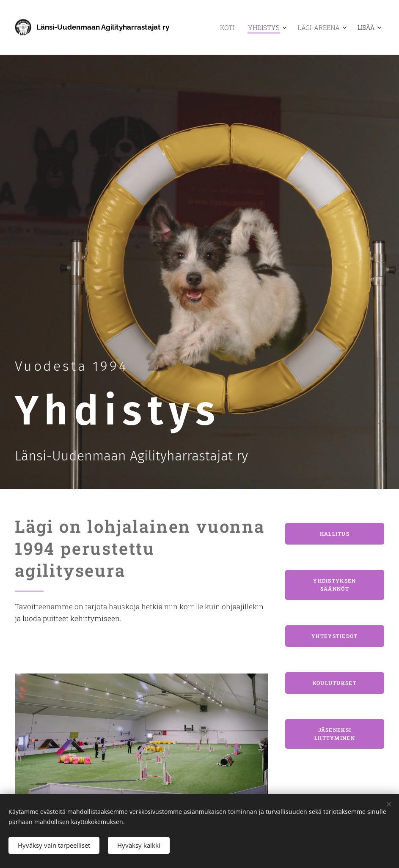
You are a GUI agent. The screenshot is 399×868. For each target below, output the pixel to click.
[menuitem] (235, 27)
